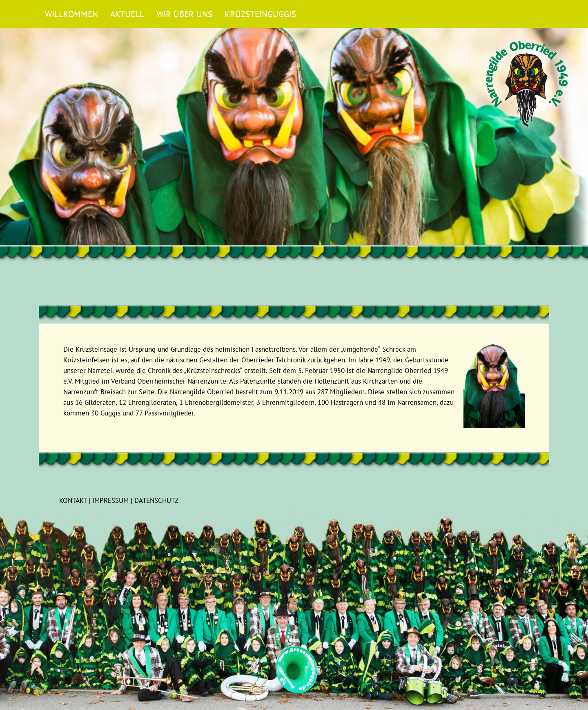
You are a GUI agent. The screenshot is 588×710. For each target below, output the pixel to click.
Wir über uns (184, 14)
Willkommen (71, 14)
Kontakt (73, 500)
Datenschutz (156, 500)
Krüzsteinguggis (260, 14)
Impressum (110, 500)
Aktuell (127, 14)
